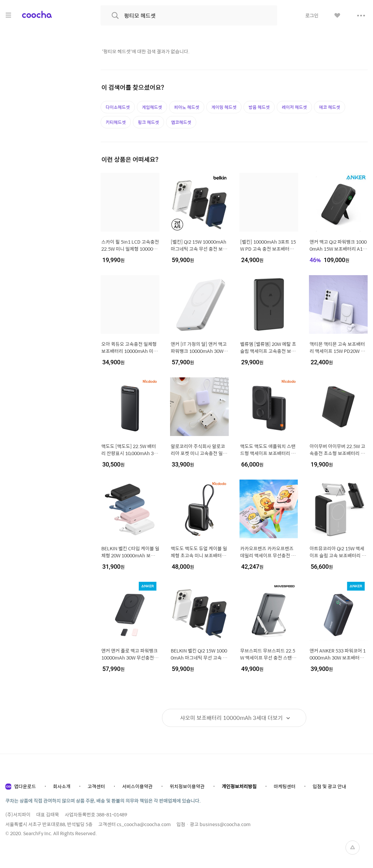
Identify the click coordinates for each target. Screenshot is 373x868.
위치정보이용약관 (187, 786)
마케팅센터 (285, 786)
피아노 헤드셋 (187, 107)
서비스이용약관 (137, 786)
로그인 (312, 15)
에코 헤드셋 (330, 107)
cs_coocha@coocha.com (144, 824)
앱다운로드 (25, 786)
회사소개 (62, 786)
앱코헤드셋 (181, 122)
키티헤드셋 (116, 122)
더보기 (231, 718)
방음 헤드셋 (259, 107)
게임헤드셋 (152, 107)
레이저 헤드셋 (294, 107)
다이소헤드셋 (118, 107)
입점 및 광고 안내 (329, 786)
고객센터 (96, 786)
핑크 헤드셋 (148, 122)
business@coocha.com (225, 824)
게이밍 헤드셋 (224, 107)
